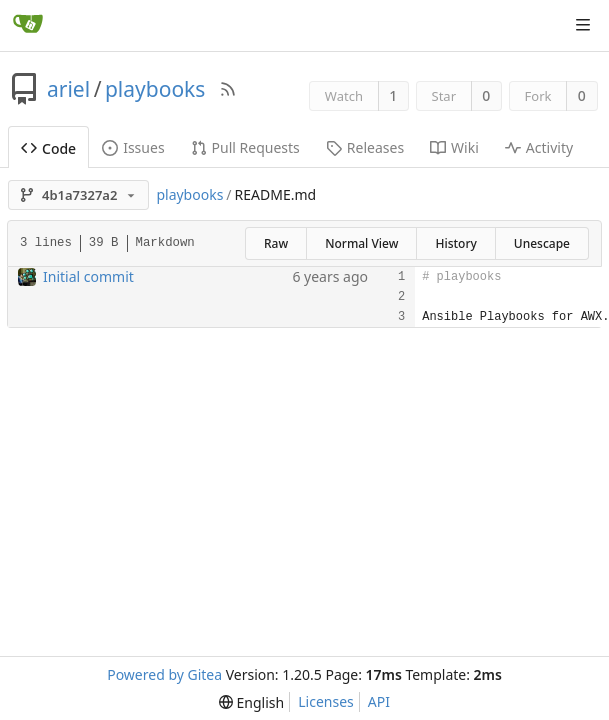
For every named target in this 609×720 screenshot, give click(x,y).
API (379, 701)
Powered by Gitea (164, 674)
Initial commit (88, 276)
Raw (276, 243)
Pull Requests (245, 147)
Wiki (454, 147)
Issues (133, 147)
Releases (365, 147)
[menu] (251, 702)
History (455, 243)
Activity (539, 147)
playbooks (155, 89)
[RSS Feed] (228, 89)
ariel (68, 89)
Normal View (361, 243)
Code (48, 148)
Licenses (326, 701)
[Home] (28, 25)
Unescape (542, 243)
